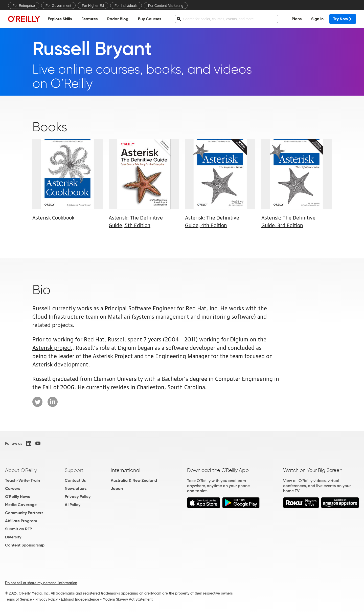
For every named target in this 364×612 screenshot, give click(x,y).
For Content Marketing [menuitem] (166, 6)
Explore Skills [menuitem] (60, 19)
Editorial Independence (80, 599)
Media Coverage (21, 505)
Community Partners (24, 513)
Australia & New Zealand (134, 480)
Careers (13, 488)
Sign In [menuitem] (317, 19)
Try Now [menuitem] (343, 19)
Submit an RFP (18, 529)
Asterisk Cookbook (53, 217)
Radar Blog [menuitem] (118, 19)
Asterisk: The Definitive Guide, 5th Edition (136, 221)
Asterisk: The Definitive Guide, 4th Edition (212, 221)
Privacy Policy (78, 497)
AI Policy (73, 505)
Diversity (13, 537)
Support (74, 470)
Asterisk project (52, 347)
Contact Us (75, 480)
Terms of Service (18, 599)
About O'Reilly (21, 470)
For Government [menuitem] (58, 6)
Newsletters (76, 488)
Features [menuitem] (89, 19)
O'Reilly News (17, 497)
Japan (117, 488)
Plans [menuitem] (297, 19)
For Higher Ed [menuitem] (93, 6)
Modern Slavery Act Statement (128, 599)
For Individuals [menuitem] (126, 6)
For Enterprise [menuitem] (24, 6)
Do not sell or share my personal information (41, 583)
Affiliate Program (21, 521)
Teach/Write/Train (22, 480)
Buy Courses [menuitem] (150, 19)
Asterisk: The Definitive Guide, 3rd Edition (288, 221)
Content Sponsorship (25, 545)
